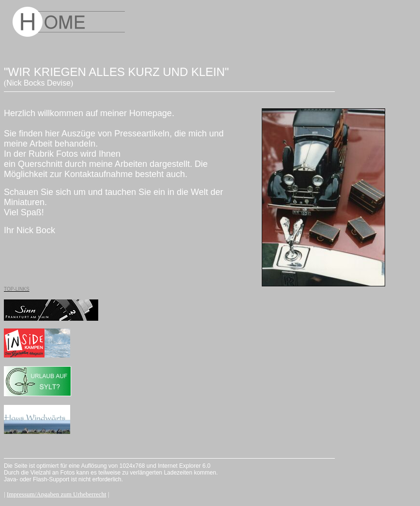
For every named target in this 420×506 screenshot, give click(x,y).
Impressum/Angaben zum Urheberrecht (57, 494)
